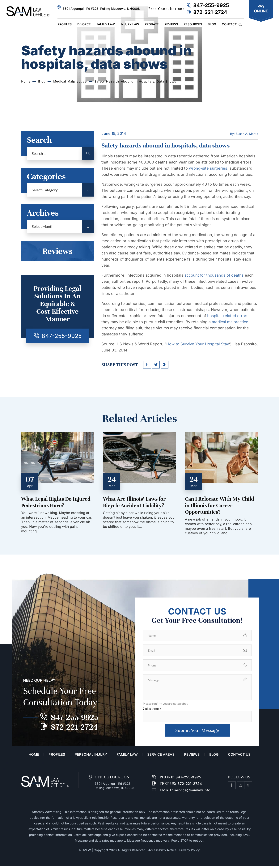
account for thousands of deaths (214, 275)
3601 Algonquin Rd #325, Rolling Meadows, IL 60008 (101, 9)
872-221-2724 (210, 12)
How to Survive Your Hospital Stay (198, 344)
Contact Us (239, 756)
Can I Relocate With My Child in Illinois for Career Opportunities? (220, 505)
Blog (212, 24)
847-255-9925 (211, 5)
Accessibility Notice (162, 852)
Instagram (240, 787)
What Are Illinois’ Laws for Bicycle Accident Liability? (134, 502)
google (165, 365)
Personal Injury (91, 756)
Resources (193, 24)
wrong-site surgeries (208, 168)
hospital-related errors (228, 316)
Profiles (65, 24)
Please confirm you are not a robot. (166, 703)
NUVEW (85, 852)
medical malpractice (230, 322)
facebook (147, 365)
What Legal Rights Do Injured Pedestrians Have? (56, 502)
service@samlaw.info (192, 792)
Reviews (171, 24)
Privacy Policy (190, 852)
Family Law (106, 24)
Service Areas (161, 756)
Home (34, 756)
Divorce (84, 24)
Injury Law (130, 24)
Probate (152, 24)
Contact (229, 24)
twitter (156, 365)
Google (248, 787)
